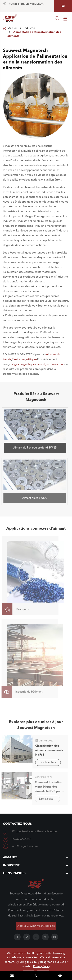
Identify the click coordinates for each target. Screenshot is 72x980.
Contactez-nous (17, 824)
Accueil (13, 28)
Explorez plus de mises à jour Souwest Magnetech (36, 726)
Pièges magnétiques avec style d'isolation (37, 364)
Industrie (29, 28)
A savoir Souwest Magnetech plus (36, 926)
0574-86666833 (21, 839)
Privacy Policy (42, 967)
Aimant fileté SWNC (33, 498)
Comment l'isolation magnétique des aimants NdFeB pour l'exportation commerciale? (47, 787)
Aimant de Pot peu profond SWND (34, 448)
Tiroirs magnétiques (24, 360)
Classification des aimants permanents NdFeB (48, 750)
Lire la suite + (46, 762)
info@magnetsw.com (25, 846)
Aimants (10, 857)
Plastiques (14, 609)
